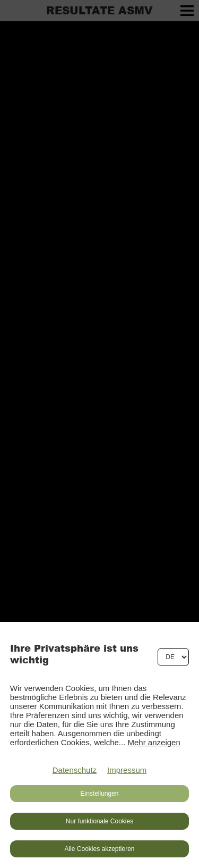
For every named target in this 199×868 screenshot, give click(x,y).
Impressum (127, 770)
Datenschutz (75, 770)
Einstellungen (99, 794)
